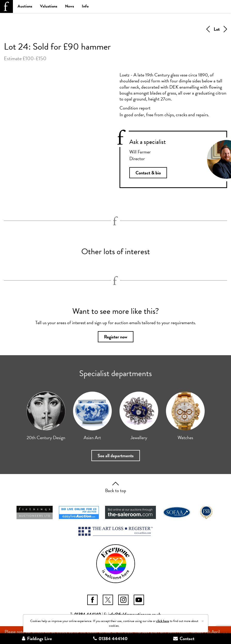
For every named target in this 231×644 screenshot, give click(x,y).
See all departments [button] (116, 456)
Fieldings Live (37, 638)
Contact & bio (148, 173)
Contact (184, 638)
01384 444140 (110, 638)
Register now (116, 337)
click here (163, 621)
